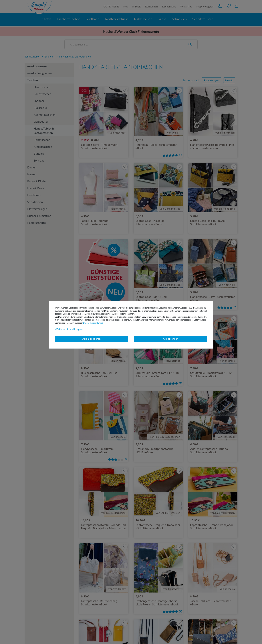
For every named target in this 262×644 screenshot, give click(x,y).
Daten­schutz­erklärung (93, 323)
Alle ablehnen (171, 339)
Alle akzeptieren (92, 339)
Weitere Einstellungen (69, 329)
